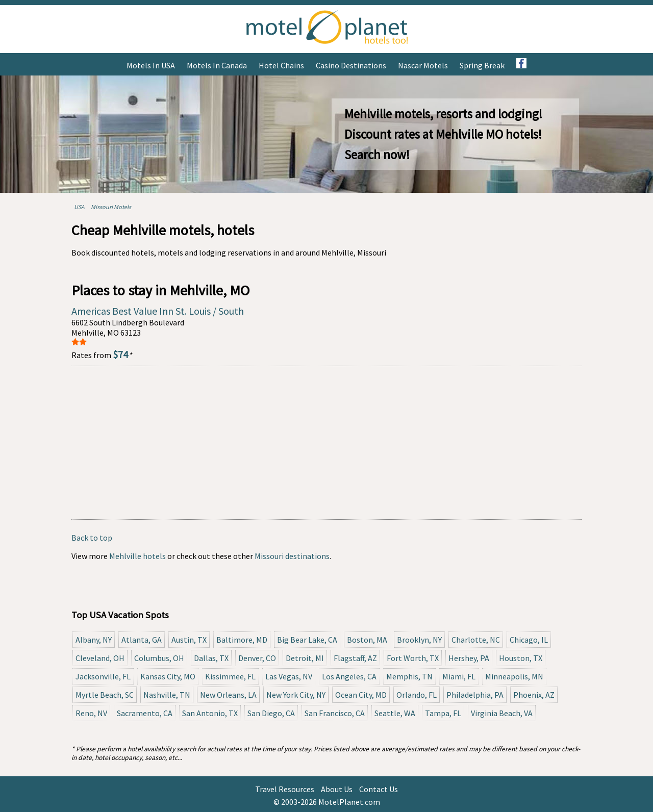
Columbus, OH (159, 658)
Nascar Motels (423, 65)
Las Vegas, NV (289, 676)
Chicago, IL (529, 640)
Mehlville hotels (137, 556)
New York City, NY (296, 695)
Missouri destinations (292, 556)
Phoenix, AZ (534, 695)
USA (79, 207)
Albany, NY (94, 640)
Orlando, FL (417, 695)
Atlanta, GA (142, 640)
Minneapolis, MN (514, 676)
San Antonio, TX (210, 713)
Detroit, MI (305, 658)
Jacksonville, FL (103, 676)
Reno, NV (91, 713)
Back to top (92, 538)
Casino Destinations (351, 65)
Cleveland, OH (100, 658)
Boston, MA (367, 640)
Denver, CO (257, 658)
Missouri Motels (111, 207)
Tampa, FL (443, 713)
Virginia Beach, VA (502, 713)
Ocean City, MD (361, 695)
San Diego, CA (271, 713)
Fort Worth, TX (413, 658)
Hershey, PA (469, 658)
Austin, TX (189, 640)
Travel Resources (285, 789)
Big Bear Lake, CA (307, 640)
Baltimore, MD (242, 640)
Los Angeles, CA (349, 676)
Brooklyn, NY (419, 640)
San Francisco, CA (335, 713)
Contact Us (379, 789)
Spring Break (482, 65)
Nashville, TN (167, 695)
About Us (337, 789)
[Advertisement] (326, 443)
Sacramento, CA (145, 713)
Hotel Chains (281, 65)
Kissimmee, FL (230, 676)
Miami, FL (459, 676)
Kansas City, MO (168, 676)
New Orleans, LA (228, 695)
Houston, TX (521, 658)
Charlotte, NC (476, 640)
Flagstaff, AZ (355, 658)
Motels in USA (151, 65)
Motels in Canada (217, 65)
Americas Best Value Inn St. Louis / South (158, 311)
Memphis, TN (409, 676)
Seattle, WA (395, 713)
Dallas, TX (211, 658)
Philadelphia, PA (475, 695)
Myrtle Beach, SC (105, 695)
